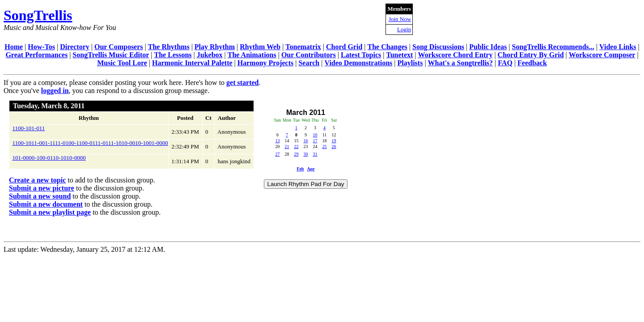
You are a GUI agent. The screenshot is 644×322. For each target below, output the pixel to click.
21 (287, 146)
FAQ (505, 63)
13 (278, 141)
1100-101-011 (29, 128)
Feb (300, 169)
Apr (311, 169)
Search (309, 63)
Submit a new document (46, 204)
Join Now (400, 19)
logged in (55, 91)
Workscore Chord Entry (455, 55)
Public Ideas (488, 47)
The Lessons (173, 55)
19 (334, 141)
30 (306, 154)
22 (297, 146)
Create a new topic (37, 180)
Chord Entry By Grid (531, 55)
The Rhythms (169, 47)
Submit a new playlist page (50, 212)
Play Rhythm (215, 47)
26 (334, 146)
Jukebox (210, 55)
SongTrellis (38, 15)
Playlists (410, 63)
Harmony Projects (265, 63)
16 (306, 141)
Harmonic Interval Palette (192, 63)
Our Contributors (309, 55)
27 (278, 154)
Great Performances (36, 55)
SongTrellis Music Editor (111, 55)
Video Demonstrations (358, 63)
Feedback (532, 63)
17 (315, 141)
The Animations (252, 55)
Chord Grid (344, 47)
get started (242, 83)
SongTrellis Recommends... (553, 47)
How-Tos (41, 47)
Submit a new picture (42, 188)
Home (14, 47)
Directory (74, 47)
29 (297, 154)
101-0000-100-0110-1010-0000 (49, 158)
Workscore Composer (602, 55)
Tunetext (400, 55)
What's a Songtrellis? (461, 63)
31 (315, 154)
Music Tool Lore (122, 63)
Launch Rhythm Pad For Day (306, 184)
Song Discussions (438, 47)
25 (325, 146)
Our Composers (119, 47)
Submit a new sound (40, 196)
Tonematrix (303, 47)
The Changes (387, 47)
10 (315, 135)
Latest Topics (361, 55)
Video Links (618, 47)
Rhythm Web (260, 47)
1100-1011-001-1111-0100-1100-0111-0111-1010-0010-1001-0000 (90, 143)
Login (404, 29)
